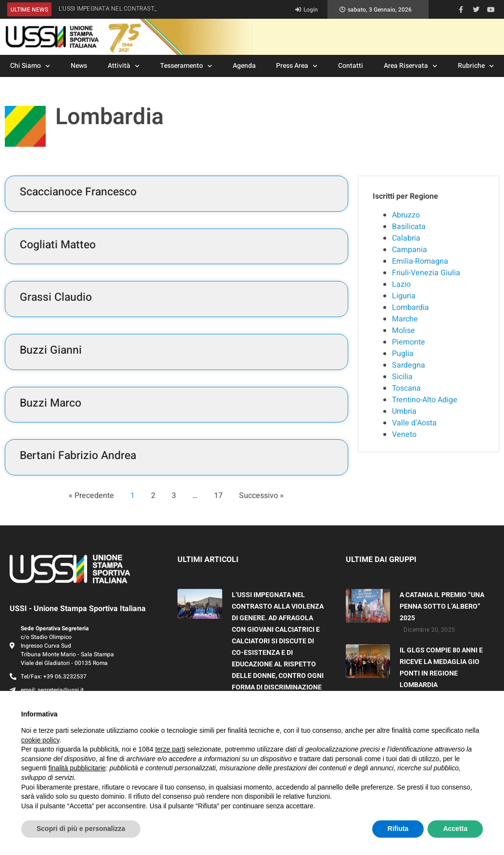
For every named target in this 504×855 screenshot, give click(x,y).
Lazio (401, 284)
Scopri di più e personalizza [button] (81, 829)
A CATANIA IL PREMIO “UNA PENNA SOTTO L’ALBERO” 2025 (442, 606)
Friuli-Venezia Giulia (426, 273)
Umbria (404, 411)
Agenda (244, 66)
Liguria (404, 296)
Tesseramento (186, 66)
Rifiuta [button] (398, 829)
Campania (409, 250)
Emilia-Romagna (420, 261)
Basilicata (409, 227)
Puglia (403, 354)
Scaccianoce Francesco (78, 192)
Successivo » (261, 496)
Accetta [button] (455, 829)
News (79, 66)
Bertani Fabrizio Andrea (78, 456)
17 (218, 496)
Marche (405, 319)
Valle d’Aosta (414, 423)
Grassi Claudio (56, 297)
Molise (403, 331)
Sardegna (409, 365)
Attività (124, 66)
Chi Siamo (30, 66)
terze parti (170, 749)
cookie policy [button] (40, 740)
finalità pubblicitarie (77, 768)
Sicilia (402, 377)
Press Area (297, 66)
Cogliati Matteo (58, 245)
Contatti (351, 66)
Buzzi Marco (50, 403)
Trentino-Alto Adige (425, 400)
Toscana (406, 388)
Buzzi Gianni (51, 350)
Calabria (406, 238)
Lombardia (410, 307)
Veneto (404, 434)
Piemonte (409, 342)
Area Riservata (410, 66)
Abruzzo (406, 215)
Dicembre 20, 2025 (429, 630)
